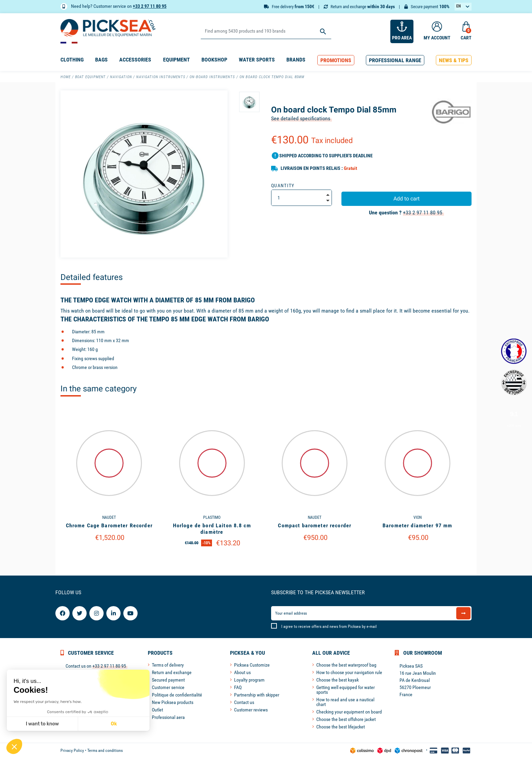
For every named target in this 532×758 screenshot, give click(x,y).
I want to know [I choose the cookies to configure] (42, 724)
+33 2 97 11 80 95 (150, 6)
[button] (336, 60)
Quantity (283, 186)
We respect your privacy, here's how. (48, 702)
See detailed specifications (301, 118)
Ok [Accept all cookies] (114, 724)
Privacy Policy (72, 751)
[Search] (266, 31)
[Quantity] (302, 198)
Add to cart (406, 199)
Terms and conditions (105, 751)
